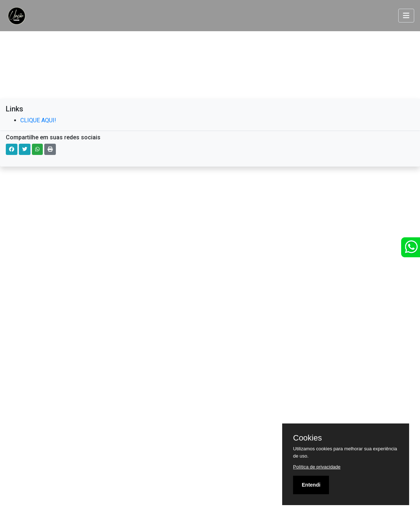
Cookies (307, 438)
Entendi (311, 485)
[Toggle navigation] (406, 16)
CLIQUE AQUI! (38, 120)
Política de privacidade (317, 467)
